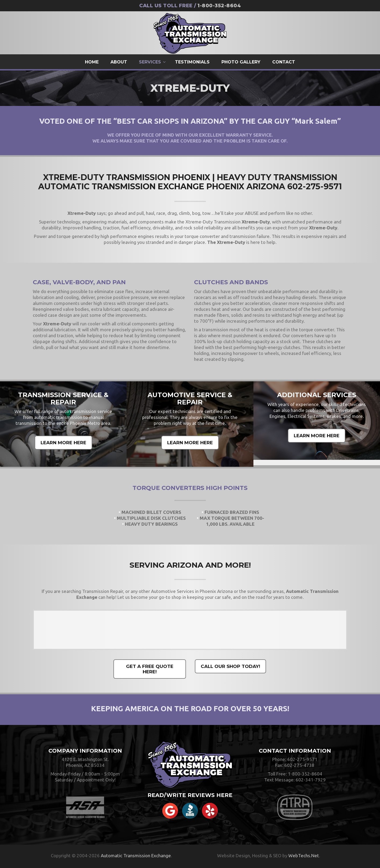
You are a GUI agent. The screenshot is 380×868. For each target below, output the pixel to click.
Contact (284, 62)
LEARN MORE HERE (63, 443)
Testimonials (192, 62)
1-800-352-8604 (219, 6)
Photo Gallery (241, 62)
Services (150, 62)
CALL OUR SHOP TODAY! (230, 666)
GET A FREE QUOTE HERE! (150, 669)
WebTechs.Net (304, 855)
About (119, 62)
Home (92, 62)
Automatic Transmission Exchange (136, 855)
